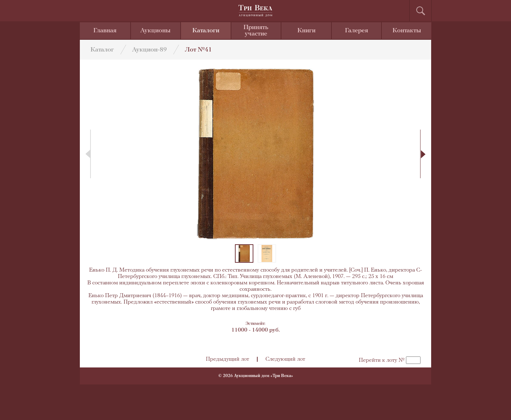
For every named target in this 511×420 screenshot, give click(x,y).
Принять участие (256, 31)
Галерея (356, 31)
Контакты (407, 31)
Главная (105, 31)
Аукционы (155, 31)
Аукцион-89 (149, 50)
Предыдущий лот (227, 359)
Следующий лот (285, 359)
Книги (306, 31)
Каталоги (206, 31)
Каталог (102, 50)
